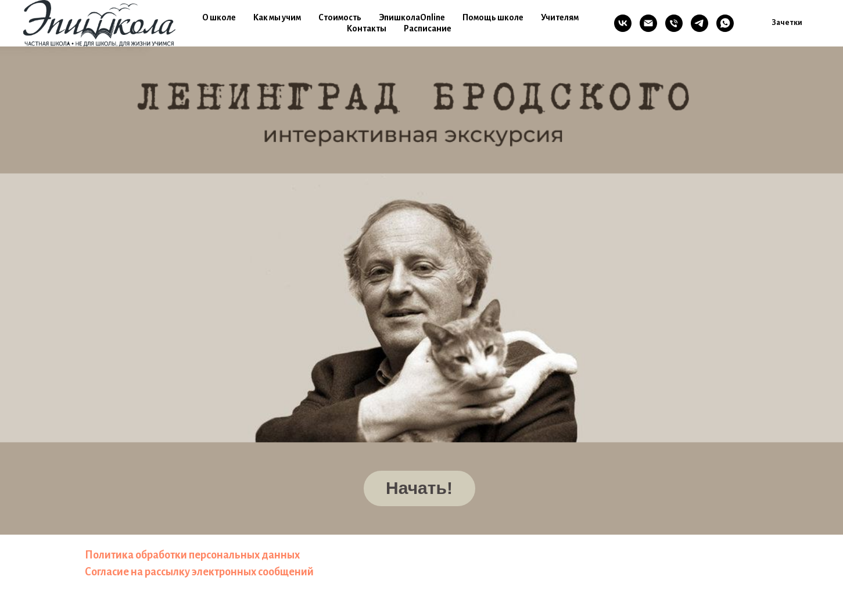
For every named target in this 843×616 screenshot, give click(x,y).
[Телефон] (674, 23)
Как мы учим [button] (277, 17)
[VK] (623, 23)
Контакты (367, 28)
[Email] (648, 23)
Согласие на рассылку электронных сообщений (199, 572)
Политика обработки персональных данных (192, 555)
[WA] (725, 23)
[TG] (699, 23)
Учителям (560, 17)
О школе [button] (219, 17)
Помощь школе (493, 17)
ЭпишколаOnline (412, 17)
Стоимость (340, 17)
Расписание (428, 28)
